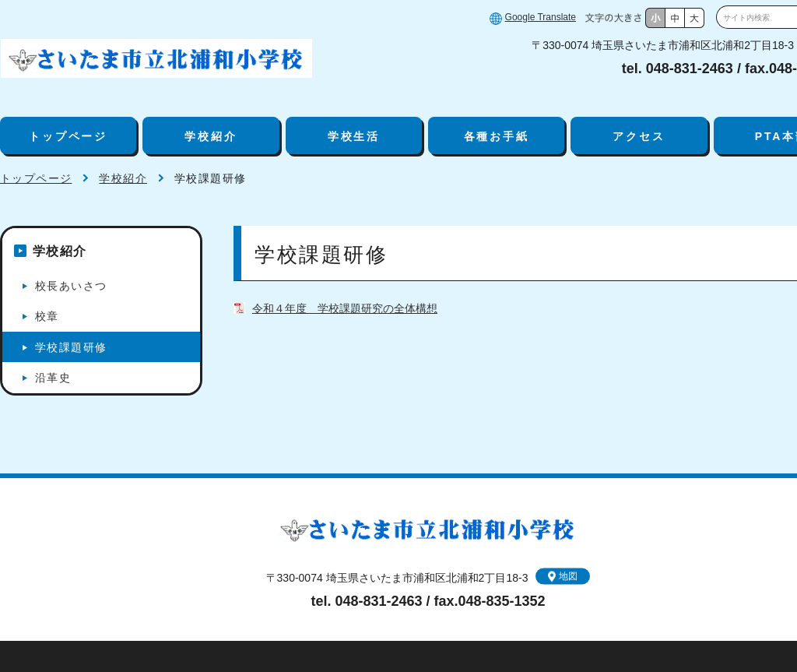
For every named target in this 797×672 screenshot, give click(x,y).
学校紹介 (211, 136)
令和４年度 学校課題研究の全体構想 (345, 308)
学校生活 (354, 136)
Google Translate (541, 17)
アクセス (639, 136)
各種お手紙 (497, 136)
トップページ (68, 136)
